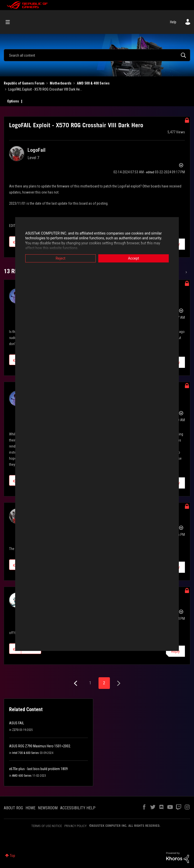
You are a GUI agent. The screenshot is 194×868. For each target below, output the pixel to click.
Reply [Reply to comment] (175, 651)
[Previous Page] (76, 683)
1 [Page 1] (90, 683)
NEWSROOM (48, 808)
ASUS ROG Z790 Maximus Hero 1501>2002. (40, 746)
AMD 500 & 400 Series (93, 83)
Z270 (15, 730)
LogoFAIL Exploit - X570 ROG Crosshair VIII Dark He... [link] (45, 89)
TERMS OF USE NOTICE (47, 826)
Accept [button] (134, 258)
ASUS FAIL (17, 723)
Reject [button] (60, 258)
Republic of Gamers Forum (24, 83)
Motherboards (61, 83)
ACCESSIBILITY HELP (78, 808)
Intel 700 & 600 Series (26, 753)
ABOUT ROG (13, 808)
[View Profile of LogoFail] (37, 150)
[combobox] (97, 55)
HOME (30, 808)
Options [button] (13, 101)
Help (173, 22)
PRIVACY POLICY (76, 826)
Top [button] (13, 856)
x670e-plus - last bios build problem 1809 (38, 769)
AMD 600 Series (22, 776)
